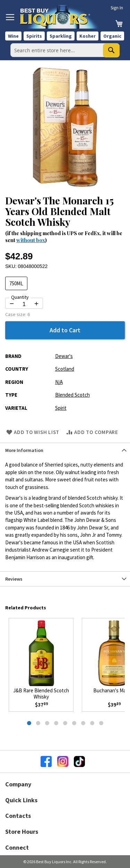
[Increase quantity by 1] (36, 304)
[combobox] (65, 50)
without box (31, 240)
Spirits (34, 36)
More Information (24, 450)
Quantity (20, 297)
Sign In (117, 8)
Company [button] (18, 784)
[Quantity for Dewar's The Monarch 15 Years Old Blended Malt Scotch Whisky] (24, 304)
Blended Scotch (72, 395)
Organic (112, 36)
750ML (16, 283)
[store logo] (61, 17)
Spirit (61, 408)
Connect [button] (17, 847)
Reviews (14, 579)
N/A (59, 382)
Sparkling (61, 36)
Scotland (65, 369)
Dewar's (64, 356)
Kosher (88, 36)
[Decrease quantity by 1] (12, 304)
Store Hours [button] (22, 832)
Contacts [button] (18, 816)
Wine (13, 36)
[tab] (65, 450)
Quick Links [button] (21, 800)
